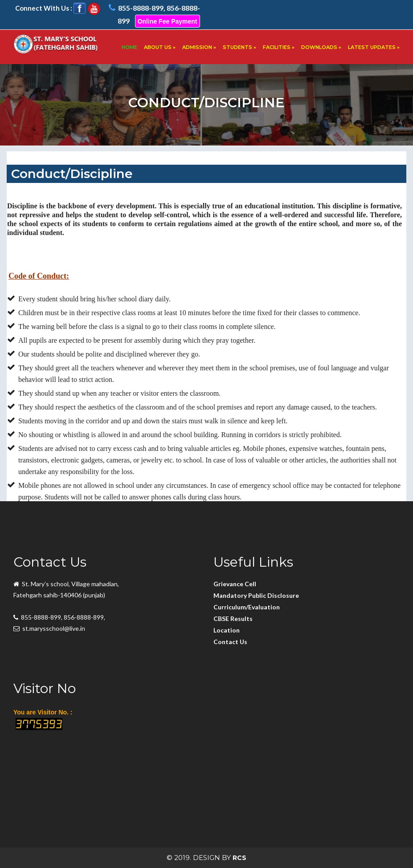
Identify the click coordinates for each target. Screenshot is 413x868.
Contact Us (230, 642)
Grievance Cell (235, 584)
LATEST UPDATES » (374, 47)
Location (227, 630)
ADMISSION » (199, 47)
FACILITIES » (279, 47)
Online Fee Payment (168, 21)
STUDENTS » (239, 47)
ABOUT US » (160, 47)
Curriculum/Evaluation (247, 607)
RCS (239, 858)
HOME (129, 47)
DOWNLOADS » (321, 47)
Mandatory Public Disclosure (256, 595)
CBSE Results (233, 619)
